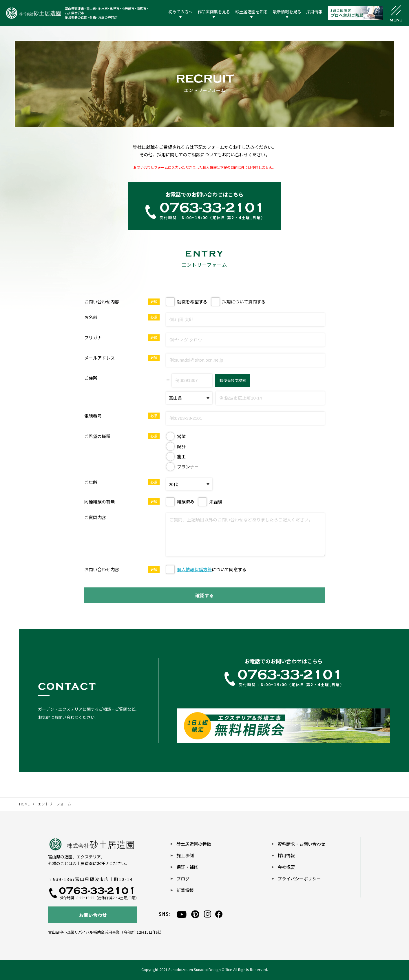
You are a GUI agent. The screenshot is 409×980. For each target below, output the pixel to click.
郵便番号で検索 (233, 380)
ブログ (183, 879)
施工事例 (185, 855)
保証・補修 (187, 867)
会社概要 (286, 867)
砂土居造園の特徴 (194, 844)
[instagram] (208, 914)
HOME (24, 804)
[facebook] (219, 914)
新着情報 (185, 890)
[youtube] (182, 914)
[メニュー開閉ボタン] (396, 13)
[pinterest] (195, 914)
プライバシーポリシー (299, 879)
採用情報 (286, 855)
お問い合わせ (93, 915)
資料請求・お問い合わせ (301, 844)
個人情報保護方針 (194, 569)
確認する (204, 595)
